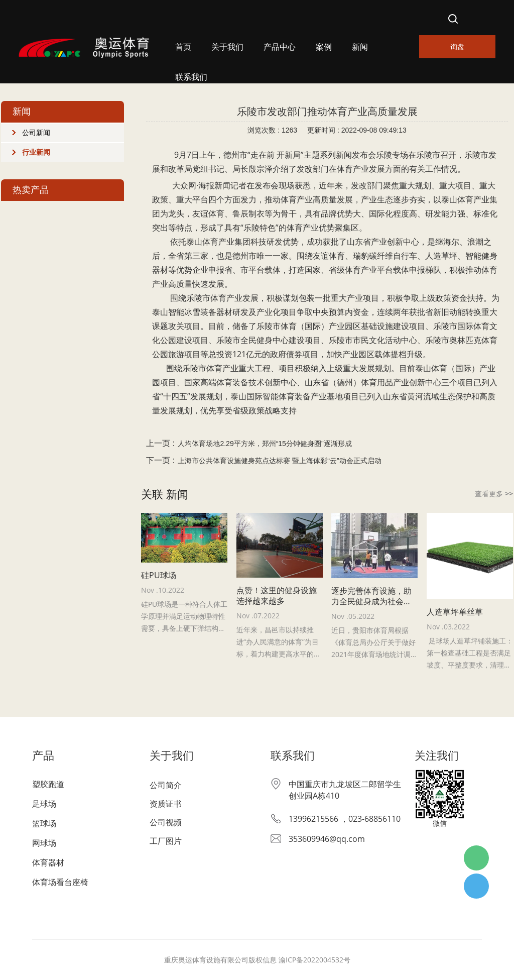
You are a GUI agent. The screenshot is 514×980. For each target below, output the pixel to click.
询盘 (457, 46)
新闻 (360, 47)
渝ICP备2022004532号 (314, 960)
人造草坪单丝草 (455, 612)
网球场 (44, 843)
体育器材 (48, 862)
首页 (183, 47)
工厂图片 (166, 841)
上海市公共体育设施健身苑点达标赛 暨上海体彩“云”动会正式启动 (279, 461)
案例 (324, 47)
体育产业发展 (234, 298)
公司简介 (166, 785)
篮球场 (44, 823)
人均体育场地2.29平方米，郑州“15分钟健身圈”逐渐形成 (265, 444)
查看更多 (494, 494)
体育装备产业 (303, 396)
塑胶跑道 (48, 784)
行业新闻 (36, 152)
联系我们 (191, 77)
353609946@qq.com (327, 839)
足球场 (44, 804)
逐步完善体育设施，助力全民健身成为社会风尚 (371, 596)
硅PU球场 (159, 575)
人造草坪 (441, 256)
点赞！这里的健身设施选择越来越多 (277, 596)
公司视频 (166, 822)
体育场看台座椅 (60, 882)
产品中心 (280, 47)
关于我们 (227, 47)
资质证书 (166, 804)
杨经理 (476, 886)
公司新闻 (36, 133)
